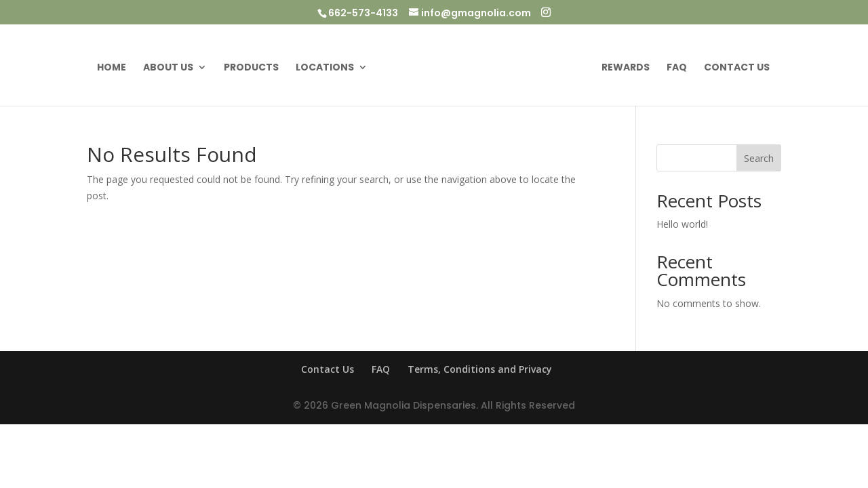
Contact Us (737, 68)
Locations (325, 68)
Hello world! (682, 224)
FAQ (677, 68)
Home (112, 68)
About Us (168, 68)
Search (759, 158)
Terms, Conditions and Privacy (480, 369)
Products (251, 68)
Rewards (626, 68)
